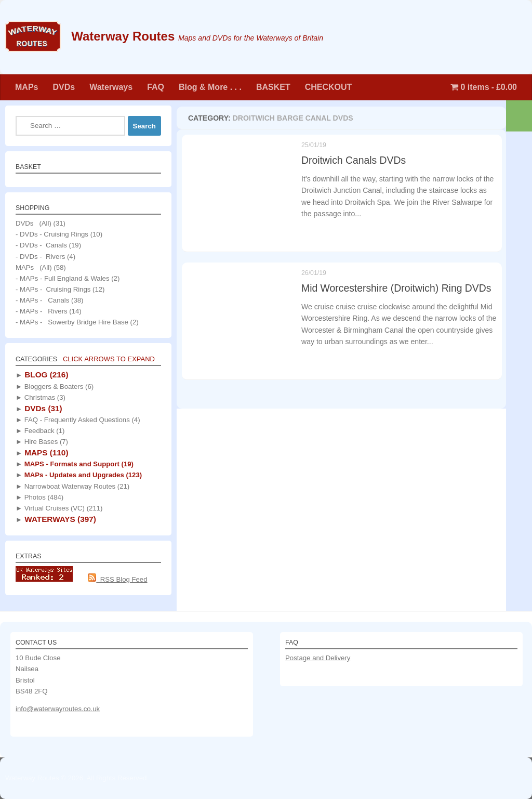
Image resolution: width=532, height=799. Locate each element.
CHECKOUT (329, 87)
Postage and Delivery (318, 658)
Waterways (111, 87)
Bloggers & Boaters (58, 387)
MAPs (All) (34, 267)
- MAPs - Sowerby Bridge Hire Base (72, 322)
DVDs (64, 87)
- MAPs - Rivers (42, 311)
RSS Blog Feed (117, 579)
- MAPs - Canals (42, 300)
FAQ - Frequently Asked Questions (81, 420)
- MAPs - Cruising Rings (53, 289)
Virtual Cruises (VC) (62, 508)
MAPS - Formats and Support (78, 464)
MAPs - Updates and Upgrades (82, 475)
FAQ (156, 87)
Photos (43, 497)
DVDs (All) (34, 223)
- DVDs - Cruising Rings (52, 234)
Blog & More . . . (210, 87)
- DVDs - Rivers (40, 257)
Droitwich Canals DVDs (354, 160)
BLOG (45, 375)
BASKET (273, 87)
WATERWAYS (59, 519)
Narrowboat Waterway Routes (76, 486)
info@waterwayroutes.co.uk (58, 709)
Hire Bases (45, 442)
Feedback (43, 431)
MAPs (26, 87)
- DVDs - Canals (41, 245)
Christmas (44, 397)
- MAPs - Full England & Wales (63, 278)
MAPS (45, 453)
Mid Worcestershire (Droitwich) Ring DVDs (396, 291)
